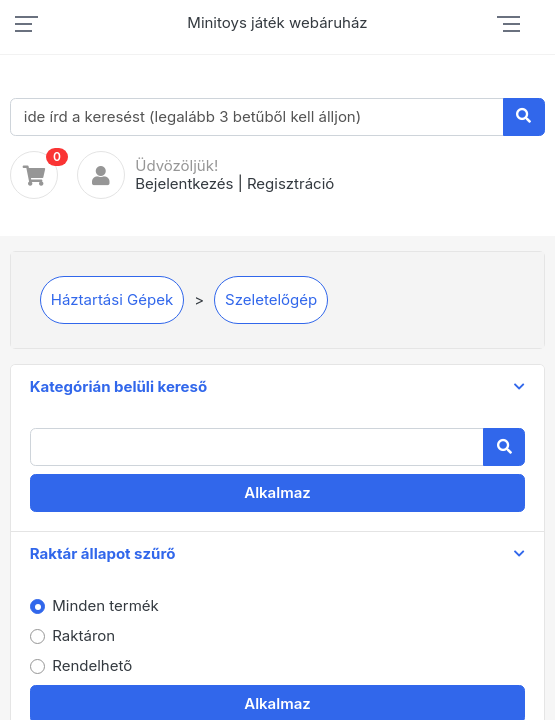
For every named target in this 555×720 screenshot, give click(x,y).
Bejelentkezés (184, 183)
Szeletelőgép (271, 299)
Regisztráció (290, 183)
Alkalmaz (277, 492)
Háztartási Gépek (112, 299)
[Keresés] (524, 117)
